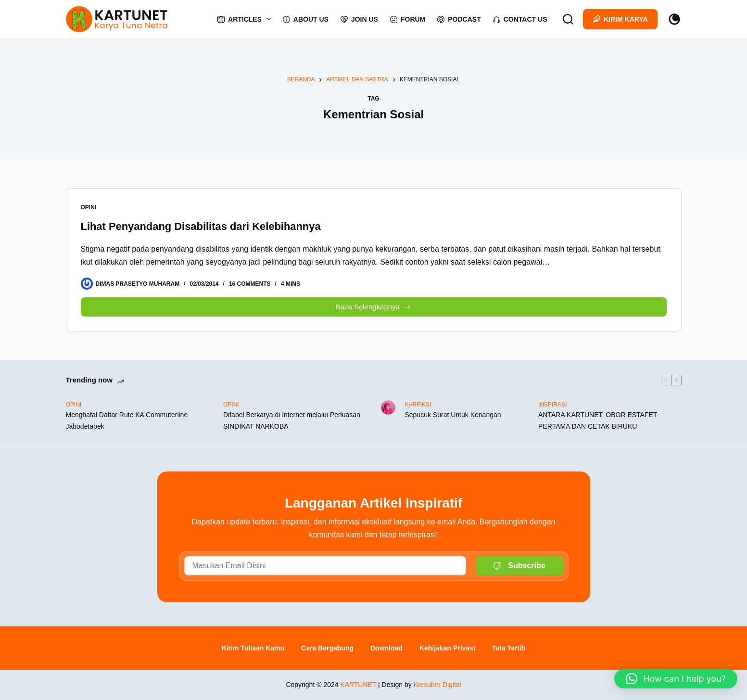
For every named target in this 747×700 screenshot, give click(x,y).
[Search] (568, 19)
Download (386, 648)
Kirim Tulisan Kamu (253, 648)
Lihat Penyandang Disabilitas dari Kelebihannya (201, 226)
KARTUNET (358, 685)
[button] (676, 679)
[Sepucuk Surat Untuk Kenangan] (388, 407)
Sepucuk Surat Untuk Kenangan (453, 415)
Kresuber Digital (437, 685)
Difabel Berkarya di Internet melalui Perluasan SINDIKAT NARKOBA (292, 420)
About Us (306, 19)
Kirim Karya (620, 19)
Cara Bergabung (327, 648)
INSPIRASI (552, 405)
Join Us (359, 19)
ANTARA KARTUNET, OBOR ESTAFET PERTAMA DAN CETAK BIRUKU (598, 420)
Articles (246, 19)
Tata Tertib (509, 648)
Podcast (459, 19)
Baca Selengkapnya (376, 304)
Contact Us (520, 19)
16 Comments (250, 284)
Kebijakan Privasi (447, 648)
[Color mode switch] (674, 19)
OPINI (89, 207)
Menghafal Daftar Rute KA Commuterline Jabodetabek (127, 420)
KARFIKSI (418, 405)
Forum (408, 19)
